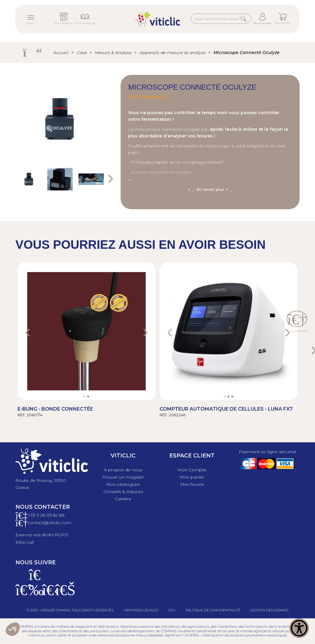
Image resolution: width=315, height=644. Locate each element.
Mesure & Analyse (113, 53)
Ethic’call (24, 542)
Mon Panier (283, 23)
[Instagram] (35, 594)
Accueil (61, 53)
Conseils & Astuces (123, 492)
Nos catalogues (123, 484)
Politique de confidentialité (213, 610)
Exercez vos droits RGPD (42, 535)
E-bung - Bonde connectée (55, 409)
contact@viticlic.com (50, 523)
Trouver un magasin (123, 477)
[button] (35, 331)
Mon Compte (262, 23)
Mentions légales (141, 610)
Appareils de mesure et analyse (172, 53)
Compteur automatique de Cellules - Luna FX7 (226, 409)
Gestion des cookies (269, 610)
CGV (172, 610)
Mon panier (192, 477)
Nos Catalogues (85, 23)
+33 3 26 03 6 (42, 515)
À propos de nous (123, 470)
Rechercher (244, 19)
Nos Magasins (63, 23)
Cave (82, 53)
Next (110, 179)
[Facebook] (21, 594)
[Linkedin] (61, 594)
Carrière (123, 499)
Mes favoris (192, 484)
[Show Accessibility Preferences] (299, 628)
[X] (48, 594)
